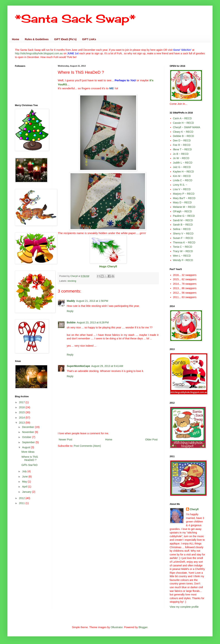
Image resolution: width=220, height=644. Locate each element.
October (27, 437)
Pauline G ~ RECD (184, 216)
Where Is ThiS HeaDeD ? (30, 458)
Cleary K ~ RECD (183, 132)
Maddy (71, 301)
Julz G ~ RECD (182, 167)
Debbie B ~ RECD (184, 136)
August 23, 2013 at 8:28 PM (93, 322)
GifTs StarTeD (29, 465)
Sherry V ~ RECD (183, 234)
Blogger (143, 627)
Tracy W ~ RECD (183, 251)
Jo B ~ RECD (181, 154)
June (25, 477)
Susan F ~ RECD (183, 238)
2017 (22, 402)
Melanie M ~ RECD (184, 207)
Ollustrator (117, 627)
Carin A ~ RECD (182, 118)
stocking (72, 281)
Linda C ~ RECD (183, 180)
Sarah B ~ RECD (183, 225)
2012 (22, 498)
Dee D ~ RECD (182, 140)
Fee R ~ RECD (182, 145)
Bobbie (71, 322)
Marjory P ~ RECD (184, 194)
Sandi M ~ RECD (183, 220)
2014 (22, 418)
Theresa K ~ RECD (184, 242)
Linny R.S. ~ (180, 185)
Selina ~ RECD (182, 229)
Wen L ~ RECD (182, 256)
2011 (22, 503)
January (27, 492)
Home (16, 39)
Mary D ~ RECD (182, 202)
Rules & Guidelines (37, 39)
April (25, 487)
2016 (22, 407)
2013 (22, 423)
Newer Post (65, 440)
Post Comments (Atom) (87, 446)
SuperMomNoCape (78, 366)
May (25, 482)
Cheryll (194, 509)
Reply (70, 311)
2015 (22, 412)
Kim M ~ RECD (182, 176)
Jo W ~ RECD (181, 158)
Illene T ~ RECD (182, 149)
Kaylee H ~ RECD (183, 172)
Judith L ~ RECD (183, 163)
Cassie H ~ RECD (183, 123)
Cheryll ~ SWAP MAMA (187, 127)
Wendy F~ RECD (183, 260)
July (25, 471)
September (29, 442)
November (28, 432)
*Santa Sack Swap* (75, 19)
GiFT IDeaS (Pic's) (65, 39)
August (26, 447)
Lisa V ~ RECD (182, 189)
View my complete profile (184, 607)
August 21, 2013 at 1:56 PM (92, 301)
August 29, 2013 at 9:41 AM (107, 366)
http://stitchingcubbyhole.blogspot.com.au (39, 53)
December (28, 427)
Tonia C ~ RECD (183, 247)
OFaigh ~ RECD (183, 211)
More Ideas (28, 452)
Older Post (151, 440)
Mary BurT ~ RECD (184, 198)
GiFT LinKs (89, 39)
